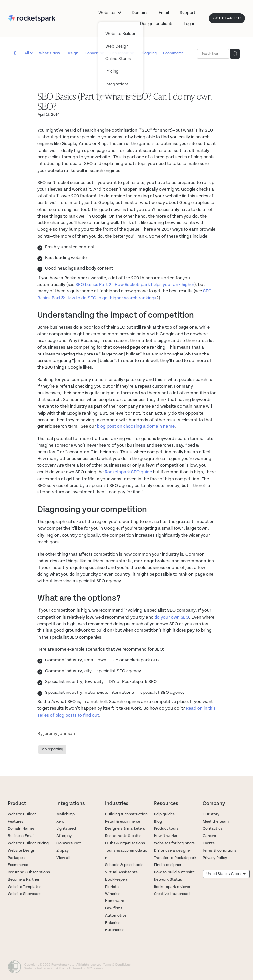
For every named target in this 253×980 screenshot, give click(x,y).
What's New (49, 53)
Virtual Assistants (121, 872)
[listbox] (226, 874)
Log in (190, 24)
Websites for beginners (174, 843)
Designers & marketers (125, 829)
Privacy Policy (215, 858)
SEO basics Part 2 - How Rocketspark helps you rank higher (135, 284)
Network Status (168, 879)
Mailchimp (66, 814)
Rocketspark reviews (172, 887)
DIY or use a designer (172, 850)
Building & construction (126, 814)
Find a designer (168, 865)
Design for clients (157, 24)
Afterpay (64, 836)
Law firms (114, 908)
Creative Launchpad (172, 894)
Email (164, 13)
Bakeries (113, 923)
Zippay (62, 850)
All (27, 53)
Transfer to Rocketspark (175, 858)
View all (63, 858)
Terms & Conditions (117, 965)
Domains (140, 13)
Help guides (164, 814)
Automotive (116, 915)
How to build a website (174, 872)
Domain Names (21, 829)
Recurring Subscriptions (29, 872)
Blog (158, 821)
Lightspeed (66, 829)
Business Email (21, 836)
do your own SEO (172, 617)
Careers (209, 836)
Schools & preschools (124, 865)
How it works (165, 836)
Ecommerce (173, 53)
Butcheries (115, 930)
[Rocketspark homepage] (32, 18)
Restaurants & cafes (124, 836)
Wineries (113, 894)
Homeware (114, 901)
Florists (112, 887)
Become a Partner (23, 879)
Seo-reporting (122, 53)
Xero (60, 821)
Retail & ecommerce (123, 821)
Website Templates (24, 887)
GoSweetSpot (69, 843)
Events (209, 843)
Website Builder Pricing (28, 843)
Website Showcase (24, 894)
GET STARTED (227, 18)
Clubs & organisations (125, 843)
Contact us (213, 829)
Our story (211, 814)
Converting (95, 53)
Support (187, 13)
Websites (110, 13)
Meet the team (216, 821)
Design (72, 53)
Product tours (166, 829)
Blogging (149, 53)
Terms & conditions (220, 850)
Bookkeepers (116, 879)
